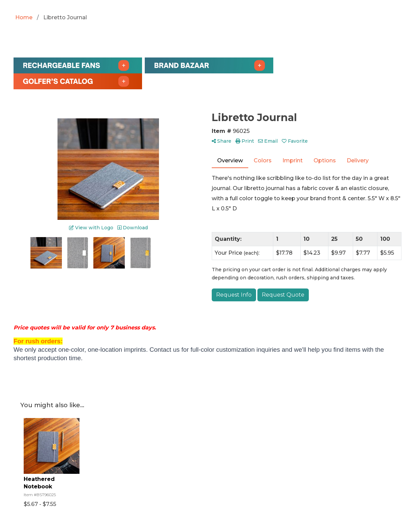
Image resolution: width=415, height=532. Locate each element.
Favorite (295, 141)
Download (133, 228)
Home (24, 17)
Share (222, 141)
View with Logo (91, 228)
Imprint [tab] (293, 160)
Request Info (234, 295)
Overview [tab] (230, 160)
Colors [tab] (263, 160)
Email (268, 141)
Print (245, 141)
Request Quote (283, 295)
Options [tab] (325, 160)
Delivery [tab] (358, 160)
